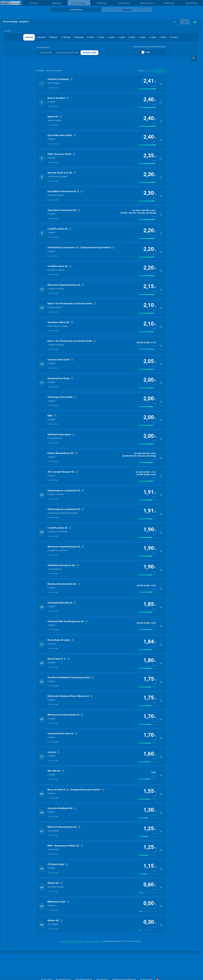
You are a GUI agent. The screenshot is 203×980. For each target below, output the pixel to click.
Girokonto (34, 3)
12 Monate (66, 37)
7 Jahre (142, 37)
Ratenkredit (169, 3)
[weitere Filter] (194, 58)
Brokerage (101, 3)
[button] (101, 84)
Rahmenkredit (147, 3)
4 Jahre (111, 37)
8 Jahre (153, 37)
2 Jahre (91, 37)
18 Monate (79, 37)
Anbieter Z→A (143, 71)
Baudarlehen (192, 3)
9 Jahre (163, 37)
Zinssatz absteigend (158, 71)
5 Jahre (122, 37)
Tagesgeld (56, 3)
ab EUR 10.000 (90, 53)
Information (76, 10)
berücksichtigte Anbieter (72, 941)
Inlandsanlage (53, 88)
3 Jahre (101, 37)
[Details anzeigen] (161, 84)
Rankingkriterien (92, 941)
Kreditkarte (124, 3)
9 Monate (53, 37)
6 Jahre (132, 37)
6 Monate (41, 37)
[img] (148, 89)
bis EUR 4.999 (46, 53)
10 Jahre (174, 37)
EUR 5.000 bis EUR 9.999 (67, 53)
